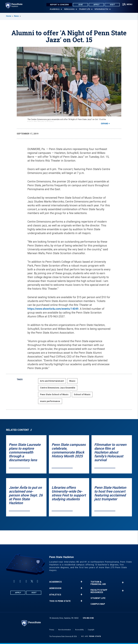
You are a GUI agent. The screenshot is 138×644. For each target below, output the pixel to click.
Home (9, 16)
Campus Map (98, 604)
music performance (50, 401)
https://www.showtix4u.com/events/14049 (53, 309)
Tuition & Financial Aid (98, 583)
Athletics (55, 595)
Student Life (85, 9)
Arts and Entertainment (52, 381)
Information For (102, 9)
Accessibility (79, 630)
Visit (112, 5)
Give (80, 5)
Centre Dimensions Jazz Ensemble (58, 388)
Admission (55, 588)
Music (72, 381)
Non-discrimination (65, 630)
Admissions (69, 9)
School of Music (82, 394)
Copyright (91, 630)
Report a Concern (59, 5)
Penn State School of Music (54, 394)
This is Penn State (60, 601)
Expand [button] (105, 124)
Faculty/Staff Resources (99, 591)
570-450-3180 (88, 618)
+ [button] (81, 582)
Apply (96, 5)
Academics (55, 9)
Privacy (52, 630)
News (16, 16)
